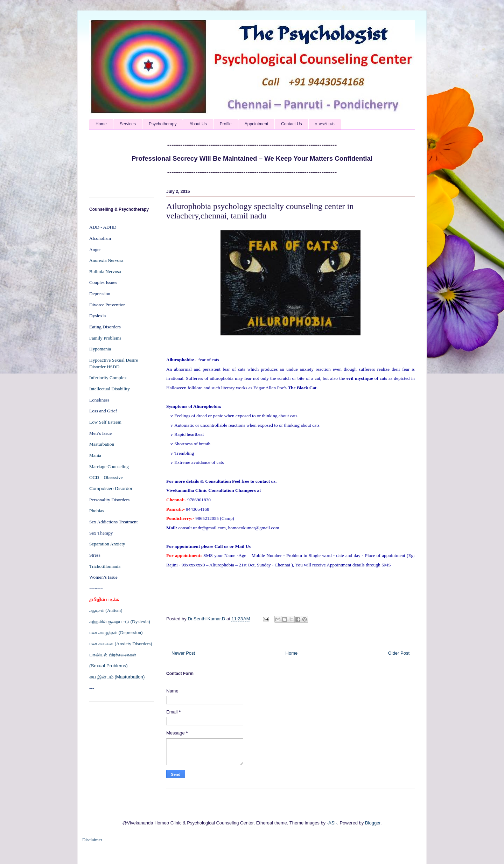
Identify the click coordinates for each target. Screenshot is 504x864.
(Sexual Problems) (108, 666)
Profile (226, 124)
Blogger (373, 823)
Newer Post (183, 653)
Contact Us (291, 124)
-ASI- (332, 823)
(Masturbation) (129, 677)
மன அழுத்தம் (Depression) (116, 632)
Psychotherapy (163, 124)
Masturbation (102, 444)
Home (101, 124)
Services (128, 124)
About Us (198, 124)
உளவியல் (325, 124)
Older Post (399, 653)
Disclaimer (92, 840)
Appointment (256, 124)
